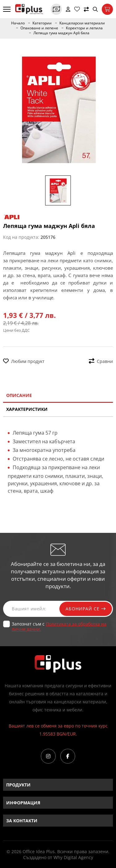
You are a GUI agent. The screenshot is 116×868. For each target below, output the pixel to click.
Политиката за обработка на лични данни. (59, 626)
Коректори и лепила (84, 28)
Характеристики (27, 409)
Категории (42, 23)
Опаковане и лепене (39, 28)
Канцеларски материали (82, 23)
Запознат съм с (59, 626)
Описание (19, 395)
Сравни (101, 361)
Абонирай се (86, 609)
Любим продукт (24, 361)
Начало (18, 23)
